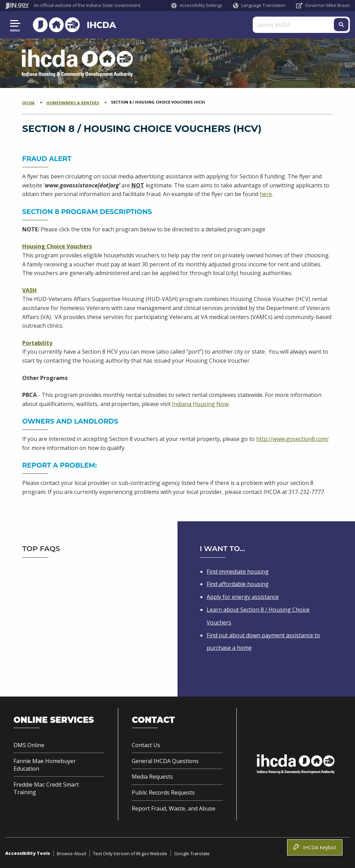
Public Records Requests (163, 792)
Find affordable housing (238, 584)
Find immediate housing (238, 572)
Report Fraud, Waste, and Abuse (174, 808)
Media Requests (152, 777)
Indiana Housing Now (200, 404)
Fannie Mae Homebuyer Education (45, 765)
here (266, 194)
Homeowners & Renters (73, 103)
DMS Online (29, 745)
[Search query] (307, 25)
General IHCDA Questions (165, 761)
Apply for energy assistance (243, 597)
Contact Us (146, 745)
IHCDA (99, 25)
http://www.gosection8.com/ (292, 439)
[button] (197, 5)
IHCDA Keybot (315, 847)
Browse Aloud (71, 853)
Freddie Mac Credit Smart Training (46, 788)
